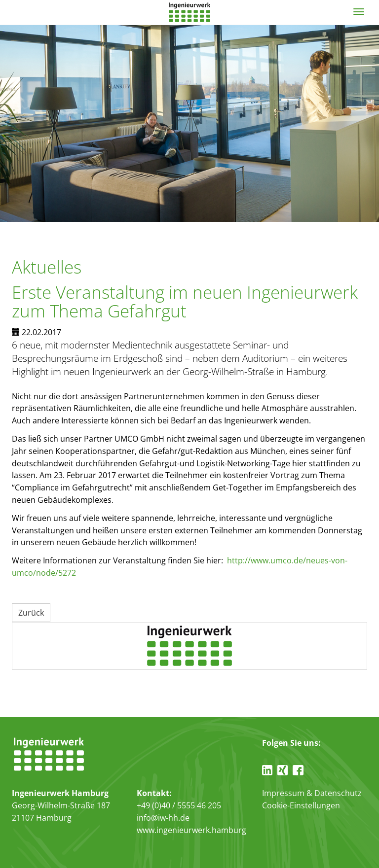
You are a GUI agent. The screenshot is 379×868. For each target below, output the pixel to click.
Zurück (31, 613)
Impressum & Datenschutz (312, 793)
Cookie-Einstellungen (301, 805)
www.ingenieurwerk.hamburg (191, 830)
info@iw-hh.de (163, 818)
